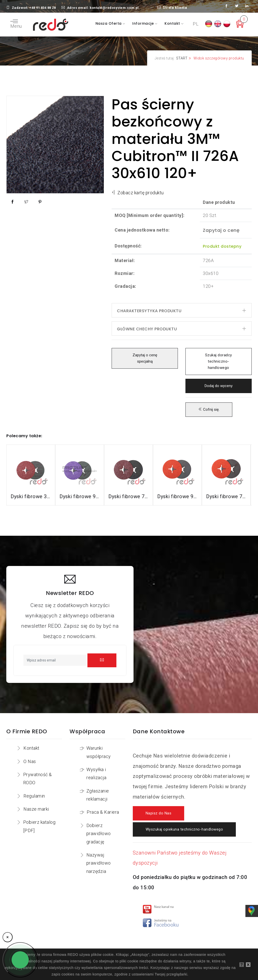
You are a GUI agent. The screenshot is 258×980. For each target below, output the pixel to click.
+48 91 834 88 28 (42, 8)
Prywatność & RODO (38, 779)
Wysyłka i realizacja (96, 773)
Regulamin (34, 796)
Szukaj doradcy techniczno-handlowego (219, 361)
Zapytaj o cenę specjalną (145, 358)
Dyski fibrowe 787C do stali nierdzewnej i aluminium (226, 496)
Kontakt (173, 23)
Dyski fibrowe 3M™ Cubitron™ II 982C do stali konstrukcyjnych (31, 496)
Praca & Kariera (103, 812)
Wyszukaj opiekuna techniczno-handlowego (184, 829)
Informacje (144, 23)
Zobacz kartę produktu (138, 193)
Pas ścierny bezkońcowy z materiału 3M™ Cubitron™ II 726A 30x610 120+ (175, 139)
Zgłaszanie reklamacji (98, 795)
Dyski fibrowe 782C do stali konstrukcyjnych (128, 496)
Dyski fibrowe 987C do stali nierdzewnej (177, 496)
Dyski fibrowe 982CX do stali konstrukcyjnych (80, 496)
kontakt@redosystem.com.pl (114, 8)
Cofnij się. (209, 410)
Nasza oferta (109, 23)
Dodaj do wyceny (219, 386)
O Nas (30, 761)
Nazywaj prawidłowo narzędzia (99, 863)
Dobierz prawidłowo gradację (99, 834)
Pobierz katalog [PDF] (39, 826)
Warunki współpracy (99, 752)
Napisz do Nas (159, 813)
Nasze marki (36, 809)
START (182, 58)
